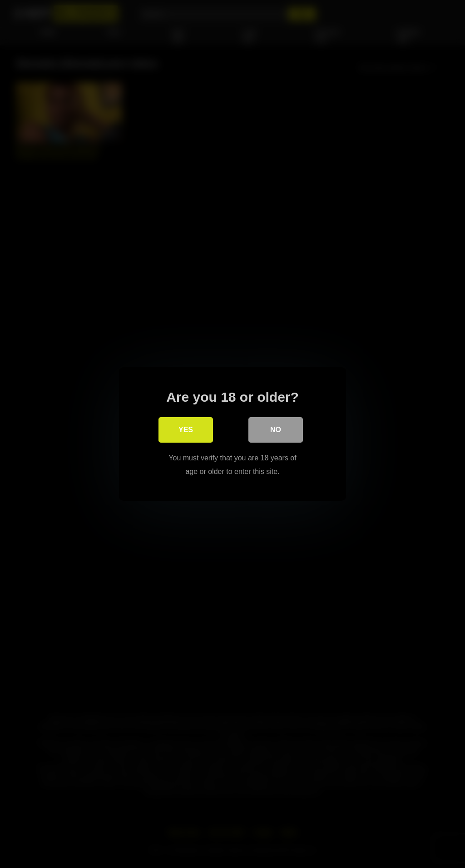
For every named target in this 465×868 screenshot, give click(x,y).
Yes (186, 430)
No (276, 430)
